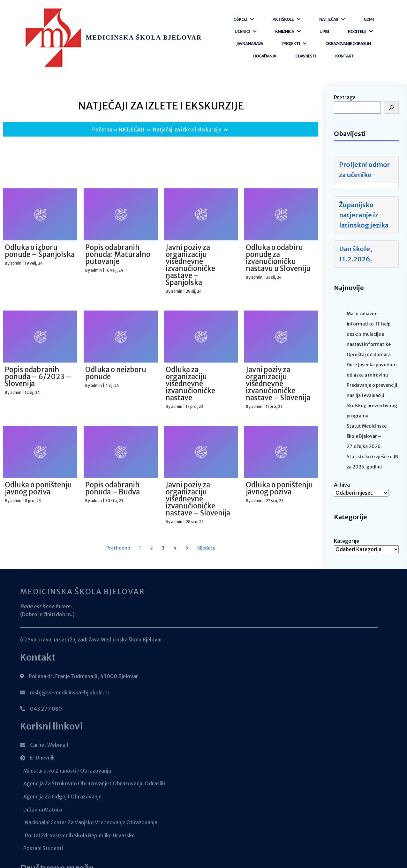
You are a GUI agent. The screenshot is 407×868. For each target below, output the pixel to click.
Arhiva (342, 452)
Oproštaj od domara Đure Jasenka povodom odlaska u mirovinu (372, 332)
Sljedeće (206, 829)
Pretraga (345, 65)
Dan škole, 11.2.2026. (356, 221)
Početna (102, 110)
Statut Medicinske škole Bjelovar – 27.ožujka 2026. (367, 404)
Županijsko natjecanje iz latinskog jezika (364, 182)
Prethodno (118, 829)
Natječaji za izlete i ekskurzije (187, 110)
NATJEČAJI (132, 110)
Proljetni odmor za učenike (364, 137)
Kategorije (347, 508)
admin (16, 782)
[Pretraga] (391, 75)
